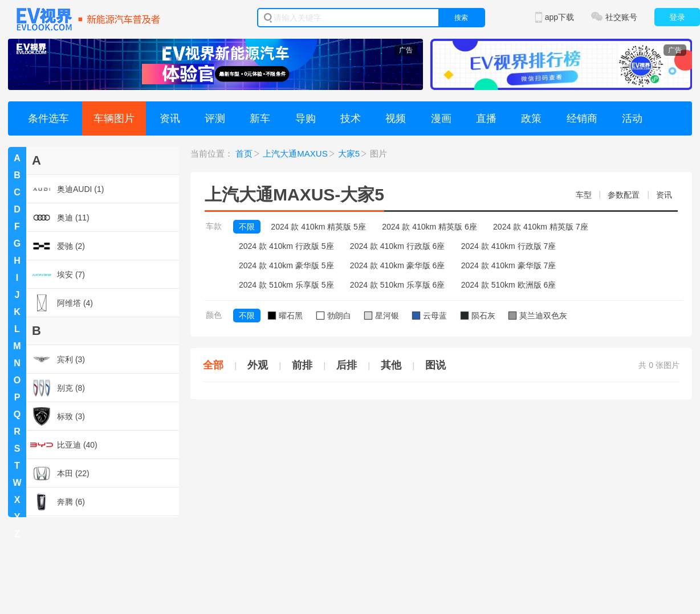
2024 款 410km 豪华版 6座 (398, 265)
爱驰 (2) (58, 246)
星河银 (382, 316)
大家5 (349, 153)
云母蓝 (430, 316)
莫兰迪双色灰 (538, 316)
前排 (302, 365)
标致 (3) (58, 416)
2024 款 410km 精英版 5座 (318, 227)
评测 (215, 118)
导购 (306, 118)
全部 (213, 365)
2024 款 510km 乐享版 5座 (286, 285)
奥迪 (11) (60, 218)
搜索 (461, 18)
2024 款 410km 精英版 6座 (430, 227)
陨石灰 (478, 316)
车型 (584, 195)
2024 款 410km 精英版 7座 (541, 227)
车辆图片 (114, 118)
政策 (531, 118)
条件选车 (48, 118)
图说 (436, 365)
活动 (632, 118)
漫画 (441, 118)
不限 (247, 227)
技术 (351, 118)
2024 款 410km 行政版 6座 (398, 246)
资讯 (170, 118)
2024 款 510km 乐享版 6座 (398, 285)
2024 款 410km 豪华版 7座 (509, 265)
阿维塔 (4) (62, 303)
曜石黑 (285, 316)
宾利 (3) (58, 359)
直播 (486, 118)
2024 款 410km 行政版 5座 (286, 246)
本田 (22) (60, 473)
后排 (347, 365)
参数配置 (624, 195)
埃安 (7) (58, 275)
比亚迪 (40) (64, 445)
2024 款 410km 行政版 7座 (509, 246)
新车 (260, 118)
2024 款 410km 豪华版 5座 (286, 265)
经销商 (582, 118)
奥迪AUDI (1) (67, 189)
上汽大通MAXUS (295, 153)
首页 (244, 153)
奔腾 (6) (58, 502)
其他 (391, 365)
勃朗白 (334, 316)
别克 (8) (58, 388)
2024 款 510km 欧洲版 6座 (509, 285)
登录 (677, 17)
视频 (396, 118)
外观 (258, 365)
